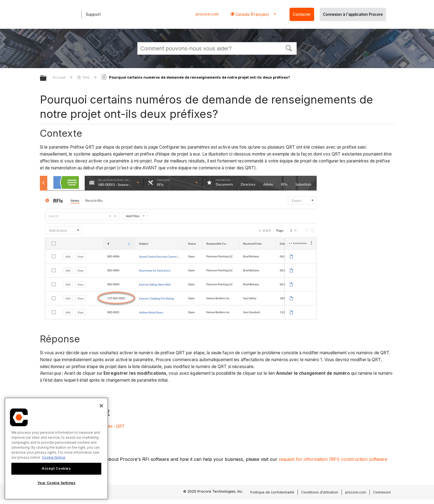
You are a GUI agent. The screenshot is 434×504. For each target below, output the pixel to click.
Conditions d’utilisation (320, 492)
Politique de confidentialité (272, 492)
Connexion (382, 492)
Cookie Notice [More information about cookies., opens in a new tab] (54, 457)
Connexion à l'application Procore (353, 14)
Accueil (60, 77)
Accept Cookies (56, 468)
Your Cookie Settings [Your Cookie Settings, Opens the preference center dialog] (56, 483)
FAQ (84, 77)
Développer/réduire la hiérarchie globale (47, 78)
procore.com (207, 14)
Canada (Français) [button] (252, 14)
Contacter (302, 14)
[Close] (101, 406)
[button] (289, 48)
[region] (56, 449)
